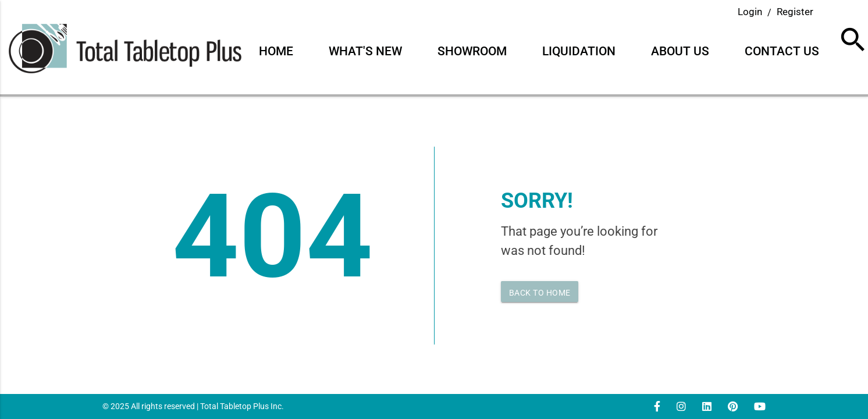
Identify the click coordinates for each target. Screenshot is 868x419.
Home (276, 51)
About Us (680, 51)
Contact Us (782, 51)
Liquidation (579, 51)
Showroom (472, 51)
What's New (365, 51)
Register (795, 12)
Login (750, 12)
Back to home (540, 293)
